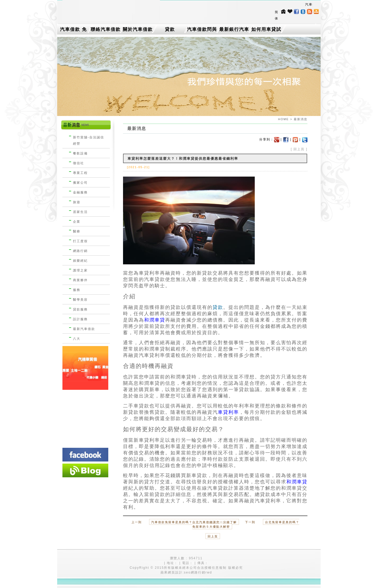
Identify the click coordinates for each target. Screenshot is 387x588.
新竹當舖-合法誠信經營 (89, 140)
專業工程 (80, 173)
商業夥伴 (80, 280)
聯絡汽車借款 (106, 29)
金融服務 (80, 192)
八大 (77, 339)
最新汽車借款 (84, 329)
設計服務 (80, 319)
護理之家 (80, 270)
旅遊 (77, 202)
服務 (77, 290)
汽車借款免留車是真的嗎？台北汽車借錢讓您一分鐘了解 (194, 522)
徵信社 (79, 163)
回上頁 (299, 149)
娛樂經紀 (80, 261)
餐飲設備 (80, 153)
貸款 (170, 29)
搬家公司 (80, 183)
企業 (77, 222)
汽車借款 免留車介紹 (74, 31)
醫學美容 (80, 300)
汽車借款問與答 (202, 31)
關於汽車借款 (138, 29)
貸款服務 (80, 309)
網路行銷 (80, 251)
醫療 (77, 231)
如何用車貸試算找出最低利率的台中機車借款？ (266, 31)
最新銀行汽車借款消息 (234, 31)
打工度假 (80, 241)
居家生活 (80, 212)
